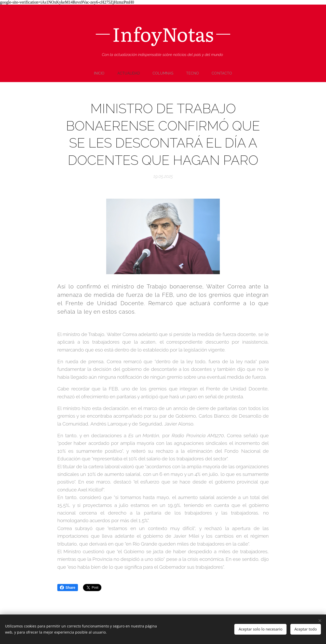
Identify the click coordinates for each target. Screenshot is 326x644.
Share (68, 588)
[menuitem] (100, 73)
